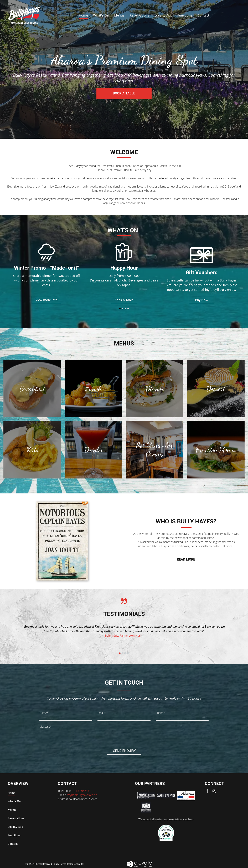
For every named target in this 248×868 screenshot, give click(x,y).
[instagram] (214, 792)
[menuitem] (83, 15)
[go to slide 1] (120, 309)
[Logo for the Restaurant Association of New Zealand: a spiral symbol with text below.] (146, 808)
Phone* (160, 713)
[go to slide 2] (123, 309)
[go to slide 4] (128, 309)
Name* (44, 713)
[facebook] (207, 792)
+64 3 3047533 (81, 791)
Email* (102, 713)
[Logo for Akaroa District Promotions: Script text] (186, 796)
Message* (46, 727)
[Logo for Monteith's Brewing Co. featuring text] (146, 796)
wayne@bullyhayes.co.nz (82, 795)
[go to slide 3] (125, 309)
